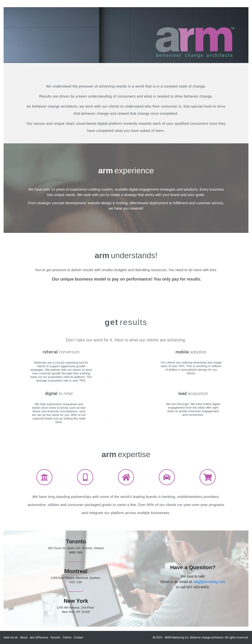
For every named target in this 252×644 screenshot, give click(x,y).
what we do (11, 637)
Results (55, 637)
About (24, 637)
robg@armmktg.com (209, 582)
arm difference (39, 637)
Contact (78, 637)
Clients (67, 637)
